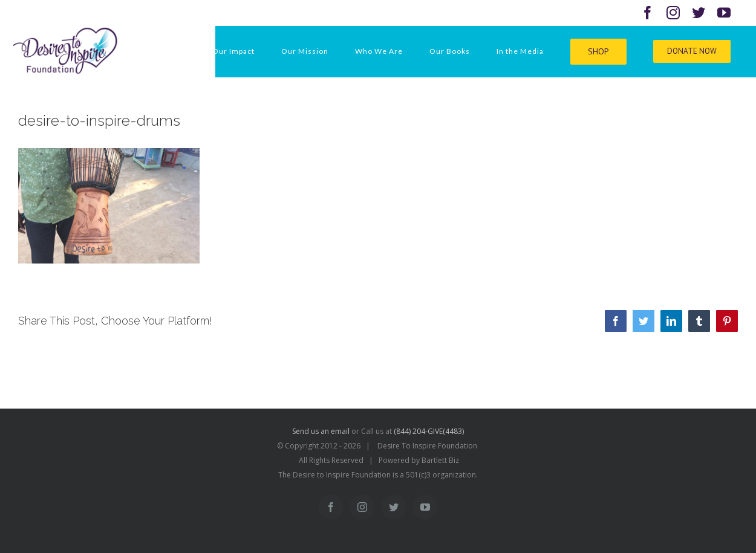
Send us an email (321, 431)
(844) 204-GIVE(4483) (429, 431)
